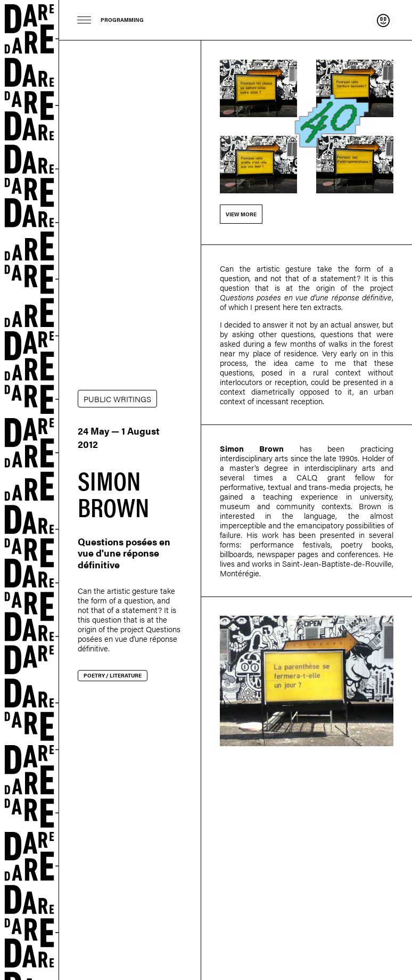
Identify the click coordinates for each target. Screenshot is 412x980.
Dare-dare (30, 490)
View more (241, 214)
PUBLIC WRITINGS (117, 399)
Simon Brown (252, 448)
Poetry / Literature (113, 675)
